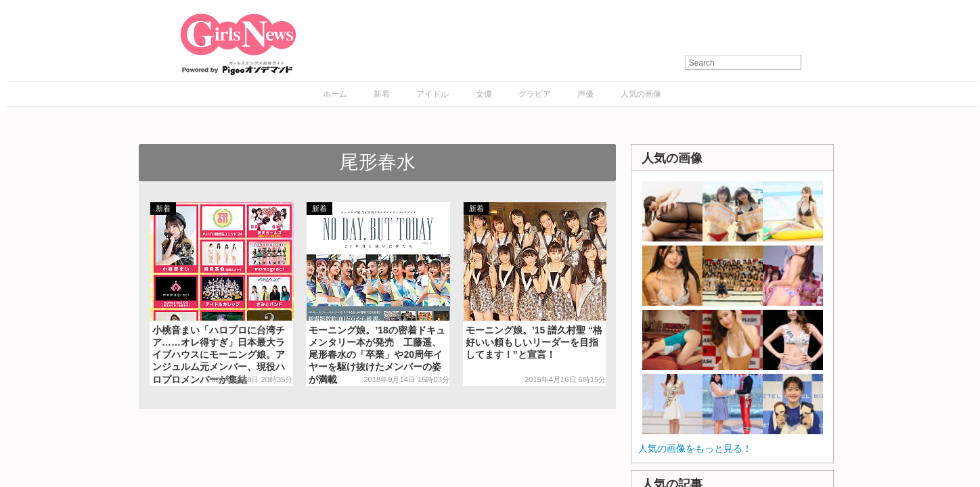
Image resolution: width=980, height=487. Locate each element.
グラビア (535, 94)
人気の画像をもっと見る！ (695, 448)
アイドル (432, 94)
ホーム (335, 94)
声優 (585, 94)
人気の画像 (641, 94)
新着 (382, 94)
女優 (484, 94)
